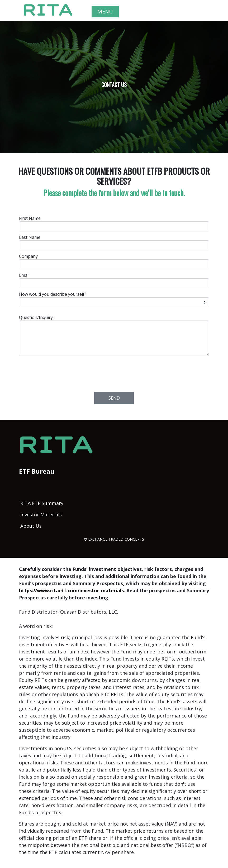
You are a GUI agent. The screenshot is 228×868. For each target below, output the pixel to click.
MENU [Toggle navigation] (105, 11)
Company (28, 256)
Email (24, 275)
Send (114, 398)
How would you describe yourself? (53, 294)
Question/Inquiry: (36, 317)
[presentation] (114, 372)
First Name (30, 218)
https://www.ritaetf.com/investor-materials (71, 590)
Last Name (30, 237)
